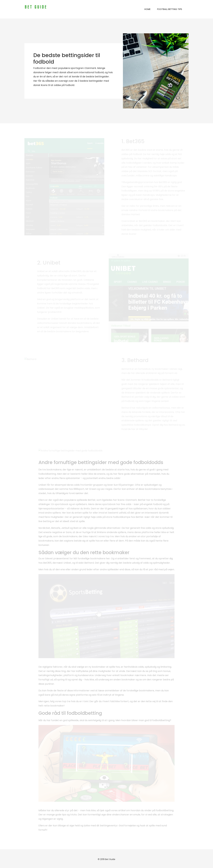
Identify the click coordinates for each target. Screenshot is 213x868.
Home (147, 9)
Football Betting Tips (170, 9)
